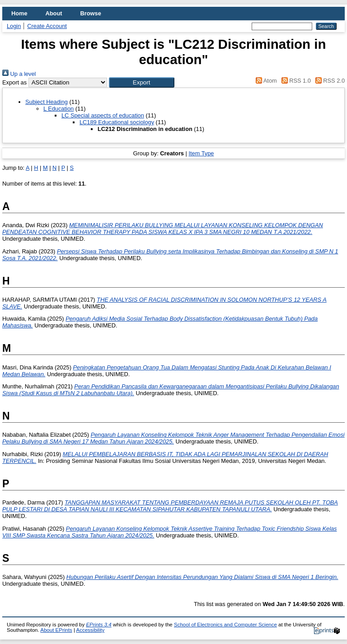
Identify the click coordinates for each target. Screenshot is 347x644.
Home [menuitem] (19, 13)
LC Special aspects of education (103, 115)
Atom (265, 81)
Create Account (47, 26)
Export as (14, 82)
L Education (59, 109)
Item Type (201, 153)
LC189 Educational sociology (117, 122)
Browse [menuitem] (91, 13)
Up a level (19, 74)
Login (14, 26)
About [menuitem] (54, 13)
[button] (142, 82)
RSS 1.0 (295, 81)
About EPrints (56, 630)
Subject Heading (47, 102)
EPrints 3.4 (98, 625)
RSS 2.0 (328, 81)
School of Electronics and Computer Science (225, 625)
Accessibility (90, 630)
